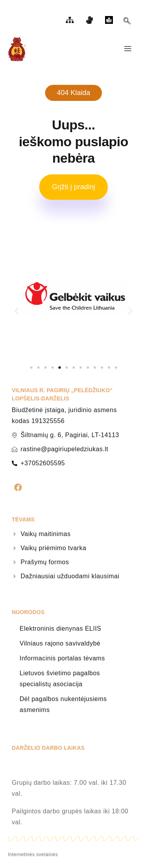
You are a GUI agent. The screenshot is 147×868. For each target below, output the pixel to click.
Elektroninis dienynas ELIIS (60, 629)
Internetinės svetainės (33, 857)
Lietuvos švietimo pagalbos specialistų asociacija (60, 679)
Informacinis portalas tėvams (62, 658)
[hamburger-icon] (128, 49)
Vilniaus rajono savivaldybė (60, 643)
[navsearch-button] (127, 22)
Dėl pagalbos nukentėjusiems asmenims (63, 704)
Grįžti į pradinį (73, 187)
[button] (17, 311)
